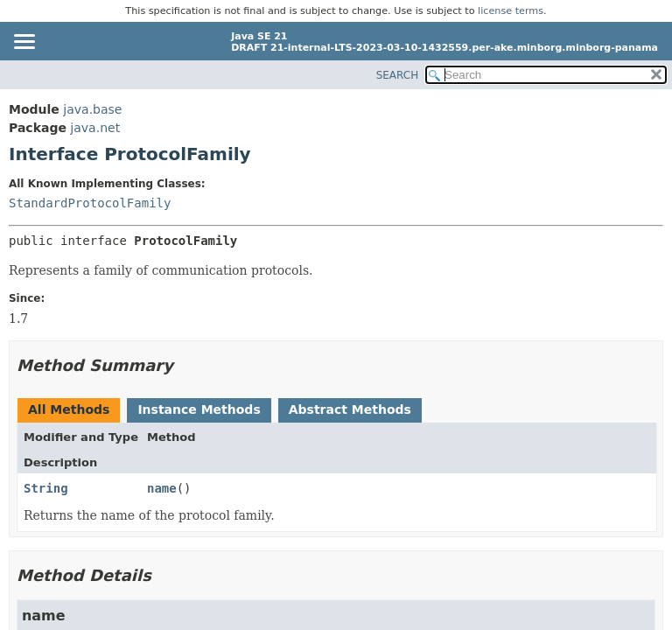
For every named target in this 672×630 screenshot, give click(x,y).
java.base (92, 109)
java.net (95, 128)
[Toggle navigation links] (24, 43)
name (162, 488)
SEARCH (398, 75)
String (46, 488)
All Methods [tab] (69, 409)
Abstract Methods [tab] (350, 409)
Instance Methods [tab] (199, 409)
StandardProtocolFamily (90, 203)
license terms (511, 11)
